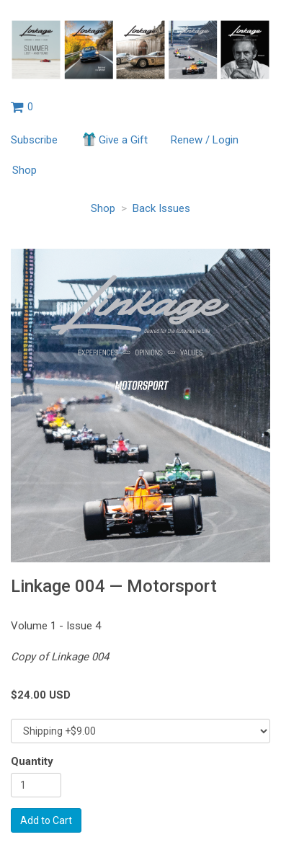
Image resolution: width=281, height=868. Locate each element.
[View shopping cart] (22, 107)
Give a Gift (114, 139)
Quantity (32, 761)
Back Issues (161, 208)
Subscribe (34, 140)
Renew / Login (205, 140)
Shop (24, 170)
